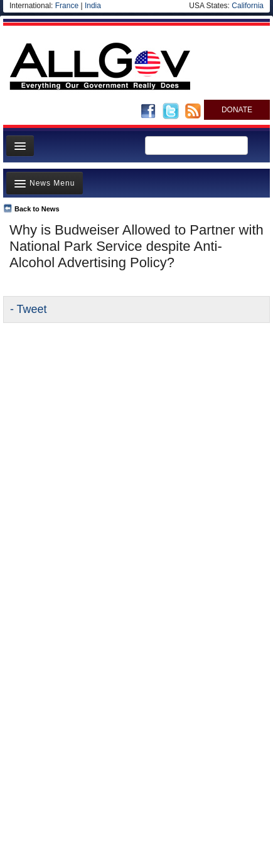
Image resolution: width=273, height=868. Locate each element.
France (67, 6)
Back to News (37, 209)
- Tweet (28, 309)
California (248, 6)
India (93, 6)
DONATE (237, 110)
